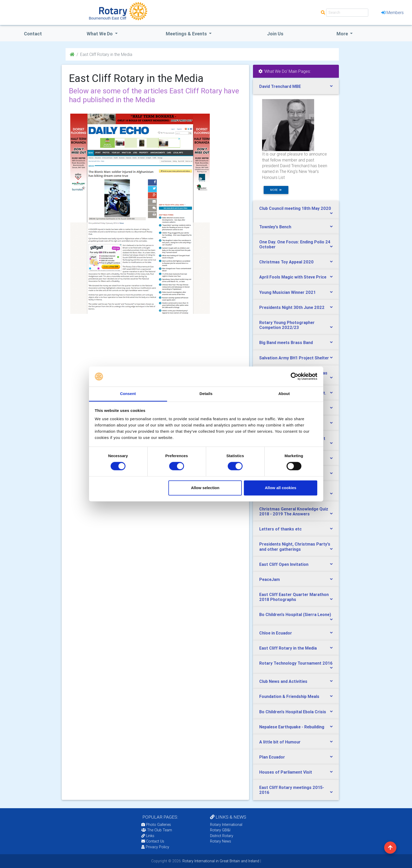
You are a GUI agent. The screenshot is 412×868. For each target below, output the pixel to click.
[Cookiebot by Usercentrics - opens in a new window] (294, 377)
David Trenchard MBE (280, 86)
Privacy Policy (155, 847)
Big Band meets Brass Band (286, 342)
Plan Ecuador (272, 757)
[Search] (347, 13)
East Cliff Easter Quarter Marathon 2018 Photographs (294, 597)
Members (392, 12)
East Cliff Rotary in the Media (288, 648)
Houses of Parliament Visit (286, 772)
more (276, 190)
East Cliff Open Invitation (284, 564)
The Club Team (157, 830)
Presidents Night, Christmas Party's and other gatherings (295, 546)
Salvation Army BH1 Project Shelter (294, 358)
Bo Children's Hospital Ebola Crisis (293, 712)
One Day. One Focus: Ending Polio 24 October (295, 244)
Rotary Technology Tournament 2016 (296, 663)
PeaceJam (270, 579)
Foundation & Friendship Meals (289, 696)
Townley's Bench (275, 227)
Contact (33, 34)
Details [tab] (206, 394)
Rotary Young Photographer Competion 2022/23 (287, 325)
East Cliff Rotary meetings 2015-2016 (292, 790)
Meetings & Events (187, 34)
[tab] (296, 86)
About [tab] (284, 394)
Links (148, 836)
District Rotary (222, 836)
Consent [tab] (128, 394)
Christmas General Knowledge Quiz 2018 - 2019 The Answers (294, 511)
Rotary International (226, 825)
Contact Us (153, 841)
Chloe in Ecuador (276, 633)
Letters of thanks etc (280, 529)
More (343, 34)
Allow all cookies (280, 488)
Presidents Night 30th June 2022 (292, 307)
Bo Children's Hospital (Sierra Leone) (295, 614)
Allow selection (205, 488)
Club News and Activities (283, 681)
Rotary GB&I (220, 830)
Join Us (275, 34)
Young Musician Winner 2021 (287, 292)
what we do (100, 34)
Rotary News (221, 841)
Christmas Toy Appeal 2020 (286, 262)
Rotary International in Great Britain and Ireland (220, 861)
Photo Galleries (156, 825)
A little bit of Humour (280, 742)
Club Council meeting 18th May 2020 (295, 208)
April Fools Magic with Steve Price (293, 277)
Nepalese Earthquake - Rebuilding (292, 727)
